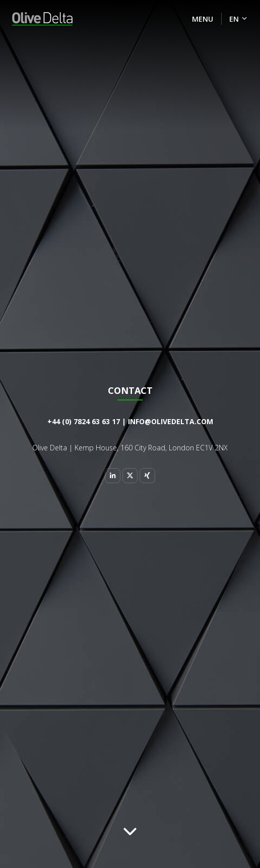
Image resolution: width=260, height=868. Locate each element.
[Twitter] (130, 476)
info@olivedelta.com (171, 421)
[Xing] (147, 476)
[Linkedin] (112, 476)
